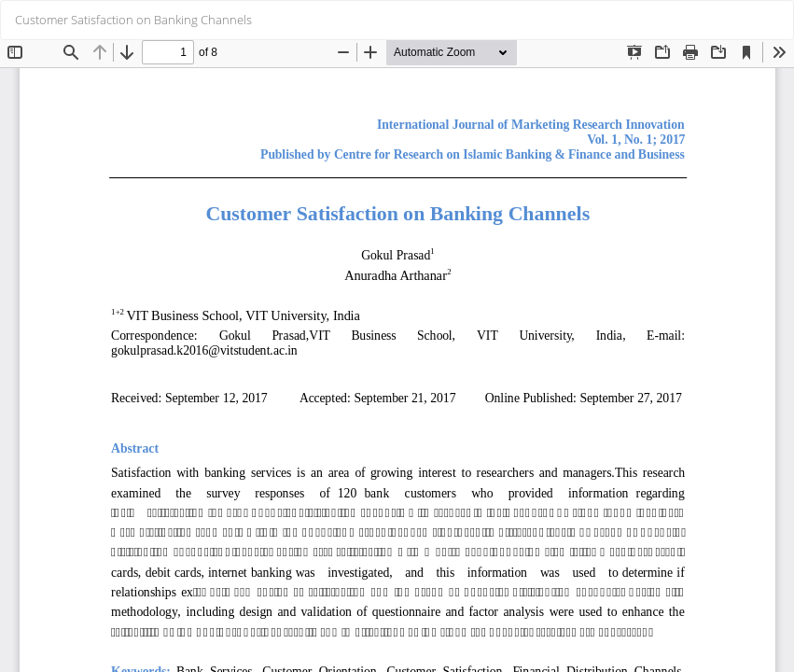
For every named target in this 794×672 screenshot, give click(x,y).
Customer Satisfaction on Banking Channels (133, 20)
